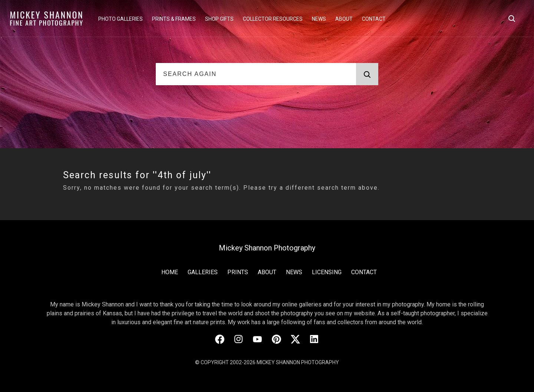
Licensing (327, 272)
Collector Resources (273, 19)
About (344, 19)
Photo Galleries (121, 19)
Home (170, 272)
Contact (374, 19)
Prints (238, 272)
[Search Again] (256, 74)
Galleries (203, 272)
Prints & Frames (174, 19)
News (319, 19)
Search (363, 74)
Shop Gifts (219, 19)
